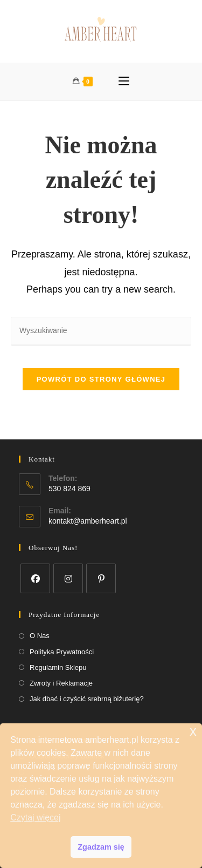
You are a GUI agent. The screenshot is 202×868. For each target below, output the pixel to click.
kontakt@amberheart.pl (88, 521)
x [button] (193, 731)
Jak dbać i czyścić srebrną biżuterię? (87, 699)
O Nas (40, 636)
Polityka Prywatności (62, 652)
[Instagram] (68, 578)
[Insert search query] (101, 331)
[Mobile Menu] (124, 82)
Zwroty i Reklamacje (61, 683)
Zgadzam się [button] (101, 847)
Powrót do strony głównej (101, 379)
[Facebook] (35, 578)
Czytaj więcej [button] (35, 818)
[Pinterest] (101, 578)
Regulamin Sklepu (58, 667)
